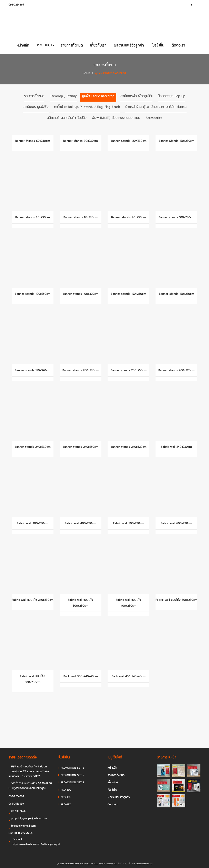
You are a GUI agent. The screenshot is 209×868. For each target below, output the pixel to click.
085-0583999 (16, 804)
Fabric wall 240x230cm (176, 447)
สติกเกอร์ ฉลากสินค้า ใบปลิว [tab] (67, 118)
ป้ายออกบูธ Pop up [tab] (171, 96)
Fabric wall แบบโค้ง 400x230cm (128, 603)
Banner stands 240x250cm (81, 447)
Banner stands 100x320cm (81, 294)
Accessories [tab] (154, 118)
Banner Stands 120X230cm (129, 141)
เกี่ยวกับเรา (98, 45)
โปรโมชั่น (158, 45)
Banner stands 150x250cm (177, 294)
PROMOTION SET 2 (71, 775)
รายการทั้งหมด (72, 45)
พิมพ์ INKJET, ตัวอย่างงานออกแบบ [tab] (116, 118)
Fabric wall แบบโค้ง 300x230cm (81, 603)
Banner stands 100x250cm (33, 294)
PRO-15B (64, 797)
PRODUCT (45, 45)
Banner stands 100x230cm (176, 217)
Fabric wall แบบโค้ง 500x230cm (176, 600)
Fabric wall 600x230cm (176, 523)
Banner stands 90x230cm (81, 141)
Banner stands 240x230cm (33, 447)
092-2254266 (16, 5)
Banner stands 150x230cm (128, 294)
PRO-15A (64, 790)
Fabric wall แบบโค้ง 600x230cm (33, 679)
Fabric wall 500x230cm (129, 523)
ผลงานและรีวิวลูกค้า (129, 45)
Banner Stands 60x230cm (33, 141)
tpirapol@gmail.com (22, 826)
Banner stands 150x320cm (33, 370)
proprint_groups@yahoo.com (28, 819)
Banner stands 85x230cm (81, 217)
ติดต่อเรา (178, 45)
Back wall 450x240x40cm (129, 676)
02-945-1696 (17, 812)
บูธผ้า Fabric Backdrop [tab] (98, 96)
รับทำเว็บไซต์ (125, 863)
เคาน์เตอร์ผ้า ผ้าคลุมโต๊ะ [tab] (136, 96)
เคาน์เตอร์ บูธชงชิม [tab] (36, 107)
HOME (86, 74)
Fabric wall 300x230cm (33, 523)
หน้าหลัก (23, 45)
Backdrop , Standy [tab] (63, 96)
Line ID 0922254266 (21, 833)
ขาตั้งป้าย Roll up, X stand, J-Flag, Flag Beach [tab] (87, 107)
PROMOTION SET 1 (71, 782)
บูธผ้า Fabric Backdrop (111, 74)
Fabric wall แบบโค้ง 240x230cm (33, 600)
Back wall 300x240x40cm (81, 676)
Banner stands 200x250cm (129, 370)
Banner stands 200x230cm (81, 370)
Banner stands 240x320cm (129, 447)
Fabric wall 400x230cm (81, 523)
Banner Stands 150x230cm (177, 141)
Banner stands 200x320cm (176, 370)
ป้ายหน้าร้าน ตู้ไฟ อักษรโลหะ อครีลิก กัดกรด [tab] (156, 107)
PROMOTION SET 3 (71, 768)
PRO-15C (64, 804)
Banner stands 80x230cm (33, 217)
